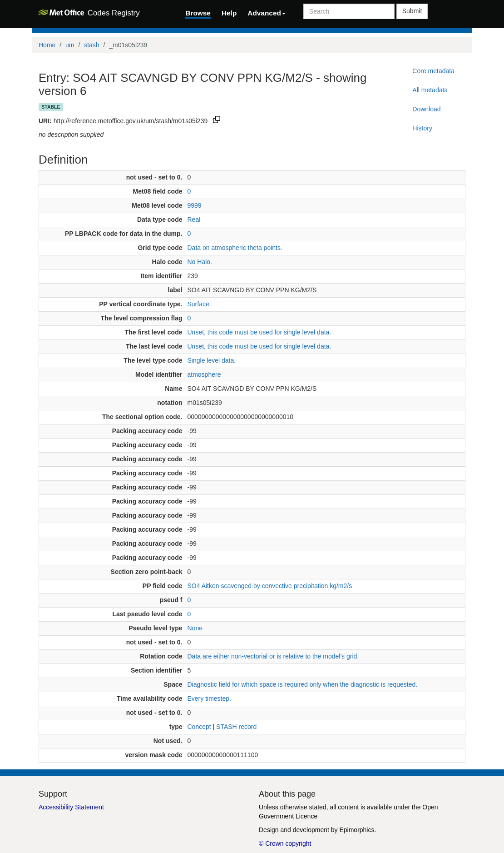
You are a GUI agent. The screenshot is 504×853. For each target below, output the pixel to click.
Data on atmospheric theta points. (235, 248)
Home (47, 45)
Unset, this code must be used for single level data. (259, 332)
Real (194, 219)
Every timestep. (209, 698)
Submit (412, 11)
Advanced (267, 13)
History (422, 128)
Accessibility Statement (71, 807)
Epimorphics (357, 830)
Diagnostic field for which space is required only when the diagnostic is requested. (303, 684)
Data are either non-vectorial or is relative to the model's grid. (273, 656)
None (195, 628)
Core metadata (433, 71)
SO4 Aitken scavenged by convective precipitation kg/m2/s (270, 586)
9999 (195, 205)
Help (229, 13)
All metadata (430, 90)
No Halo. (200, 262)
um (70, 45)
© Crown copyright (285, 843)
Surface (198, 304)
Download (426, 109)
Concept (199, 727)
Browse (198, 13)
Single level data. (212, 360)
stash (91, 45)
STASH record (236, 727)
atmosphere (204, 374)
